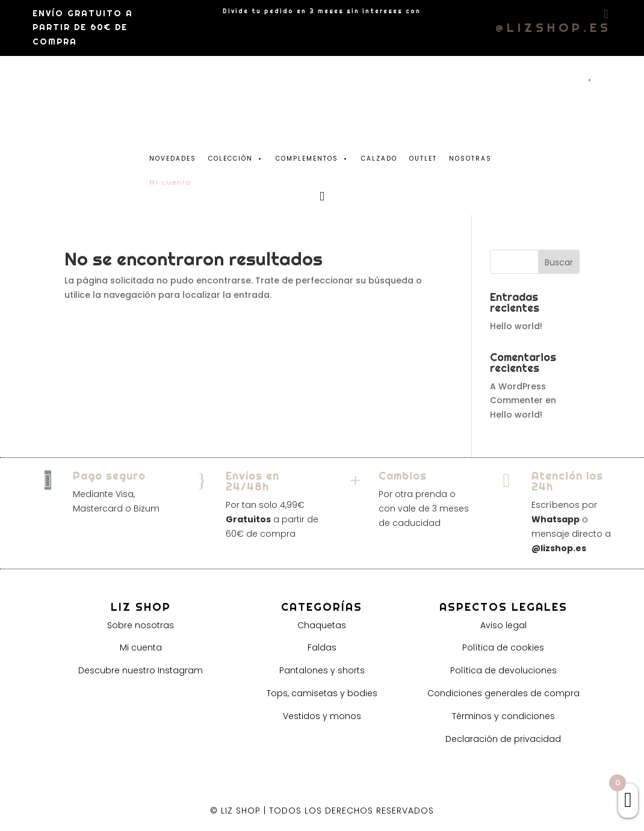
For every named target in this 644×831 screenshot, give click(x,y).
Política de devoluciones (503, 670)
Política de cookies (503, 647)
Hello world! (516, 326)
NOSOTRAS (470, 159)
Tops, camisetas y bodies (322, 693)
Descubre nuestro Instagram (141, 670)
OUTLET (423, 159)
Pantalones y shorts (322, 670)
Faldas (322, 647)
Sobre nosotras (141, 625)
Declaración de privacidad (503, 739)
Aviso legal (503, 625)
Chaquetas (322, 625)
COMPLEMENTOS (312, 156)
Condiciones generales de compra (503, 693)
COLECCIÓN (236, 156)
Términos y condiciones (503, 716)
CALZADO (379, 159)
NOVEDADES (173, 159)
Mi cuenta (141, 647)
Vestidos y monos (322, 716)
